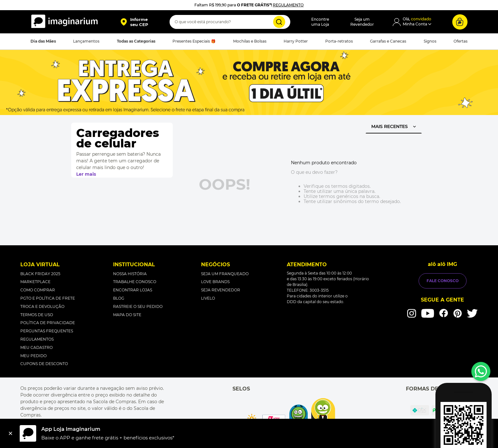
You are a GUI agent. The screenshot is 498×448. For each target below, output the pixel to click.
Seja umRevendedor (362, 22)
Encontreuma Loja (320, 22)
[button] (134, 22)
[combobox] (230, 22)
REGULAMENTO (288, 5)
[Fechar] (10, 433)
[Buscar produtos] (279, 22)
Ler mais (86, 174)
